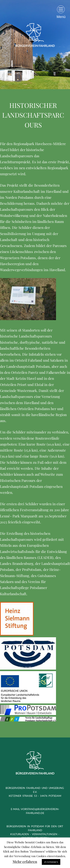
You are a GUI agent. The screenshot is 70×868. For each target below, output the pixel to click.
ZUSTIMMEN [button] (51, 862)
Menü (61, 17)
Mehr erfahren (25, 861)
